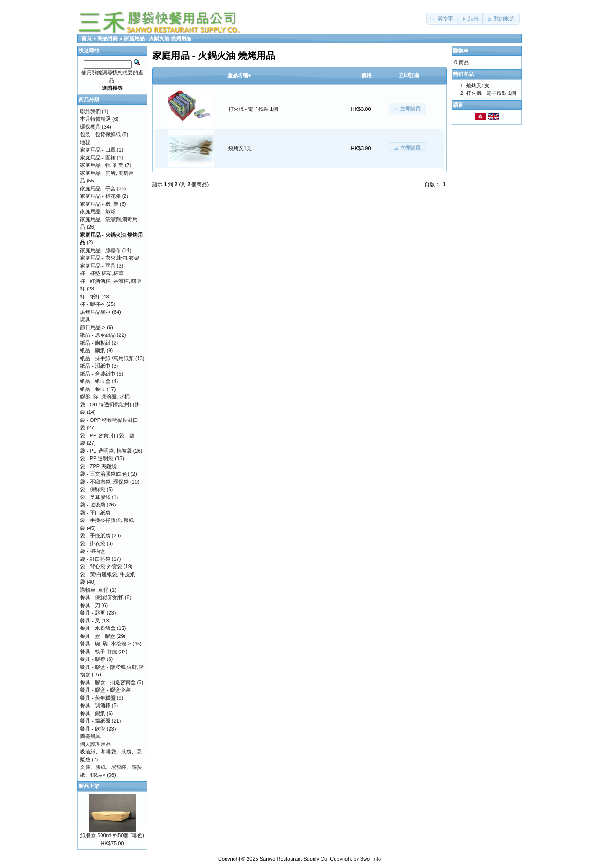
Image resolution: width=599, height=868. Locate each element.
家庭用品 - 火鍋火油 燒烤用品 (158, 38)
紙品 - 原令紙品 (98, 335)
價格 (366, 75)
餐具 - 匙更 (93, 613)
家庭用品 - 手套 (98, 188)
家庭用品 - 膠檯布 (100, 250)
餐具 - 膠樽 (93, 659)
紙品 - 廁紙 (93, 350)
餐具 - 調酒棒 (95, 705)
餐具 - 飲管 (93, 729)
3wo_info (371, 859)
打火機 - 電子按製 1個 (253, 109)
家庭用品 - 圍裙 (98, 158)
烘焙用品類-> (95, 312)
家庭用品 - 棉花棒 (100, 196)
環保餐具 (90, 127)
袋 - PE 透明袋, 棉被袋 (106, 451)
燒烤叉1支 (240, 148)
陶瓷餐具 (90, 736)
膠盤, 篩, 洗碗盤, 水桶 (105, 397)
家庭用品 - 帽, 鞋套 (102, 165)
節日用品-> (93, 327)
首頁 (87, 38)
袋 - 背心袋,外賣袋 (101, 566)
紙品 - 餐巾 (93, 389)
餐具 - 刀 (90, 605)
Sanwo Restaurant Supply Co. (294, 859)
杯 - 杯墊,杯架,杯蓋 (102, 273)
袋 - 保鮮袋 (93, 489)
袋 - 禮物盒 (93, 551)
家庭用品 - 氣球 (98, 211)
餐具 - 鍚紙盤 (95, 721)
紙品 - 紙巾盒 (95, 381)
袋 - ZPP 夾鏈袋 (98, 466)
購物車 (461, 51)
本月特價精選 (95, 119)
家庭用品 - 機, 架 (99, 204)
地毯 (85, 142)
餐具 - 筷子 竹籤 (99, 651)
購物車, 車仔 (94, 590)
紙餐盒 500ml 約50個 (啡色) (112, 835)
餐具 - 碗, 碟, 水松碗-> (106, 644)
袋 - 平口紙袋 (95, 513)
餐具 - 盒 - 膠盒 (98, 636)
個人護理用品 (95, 744)
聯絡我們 (90, 111)
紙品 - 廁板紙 (95, 343)
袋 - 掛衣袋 (93, 543)
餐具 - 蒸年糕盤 (98, 698)
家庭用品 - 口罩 (98, 150)
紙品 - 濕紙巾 (95, 366)
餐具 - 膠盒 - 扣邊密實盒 (108, 682)
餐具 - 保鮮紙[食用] (102, 597)
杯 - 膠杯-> (92, 304)
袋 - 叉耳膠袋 (95, 497)
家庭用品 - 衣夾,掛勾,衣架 (110, 258)
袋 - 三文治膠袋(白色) (105, 474)
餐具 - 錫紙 (93, 713)
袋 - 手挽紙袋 (95, 535)
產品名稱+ (239, 75)
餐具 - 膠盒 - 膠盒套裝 (105, 690)
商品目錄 (108, 38)
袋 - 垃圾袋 (93, 505)
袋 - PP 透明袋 (97, 458)
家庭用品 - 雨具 (98, 266)
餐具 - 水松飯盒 (98, 628)
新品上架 (89, 786)
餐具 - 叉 (90, 621)
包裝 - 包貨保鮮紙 (100, 134)
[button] (442, 19)
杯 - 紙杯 (90, 297)
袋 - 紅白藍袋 (95, 559)
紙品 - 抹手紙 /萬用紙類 (107, 358)
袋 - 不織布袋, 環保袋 (104, 482)
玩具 (85, 319)
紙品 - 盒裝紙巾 (98, 374)
